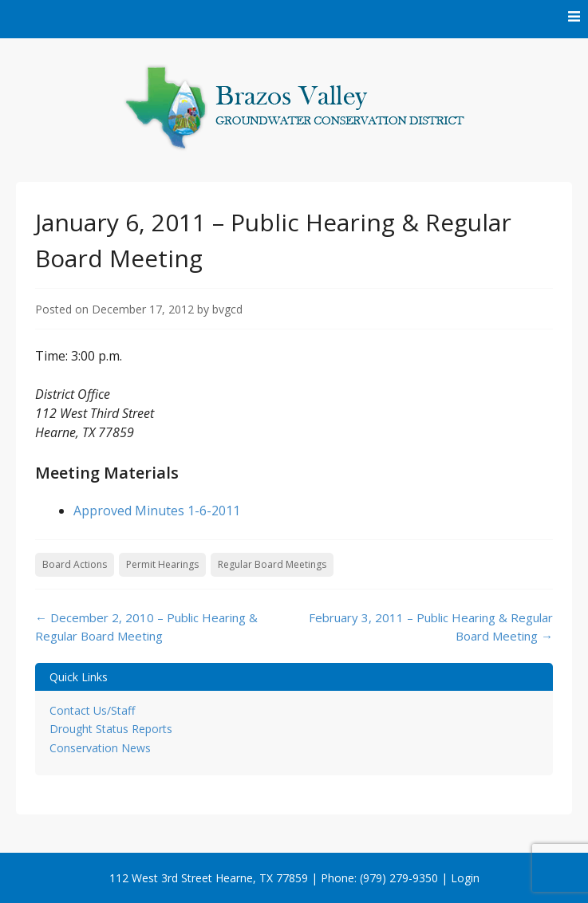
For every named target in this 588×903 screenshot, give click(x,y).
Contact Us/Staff (92, 710)
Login (465, 878)
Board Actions (75, 564)
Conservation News (100, 748)
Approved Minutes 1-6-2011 (157, 511)
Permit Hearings (162, 564)
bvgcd (227, 309)
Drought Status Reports (111, 729)
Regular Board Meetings (272, 564)
